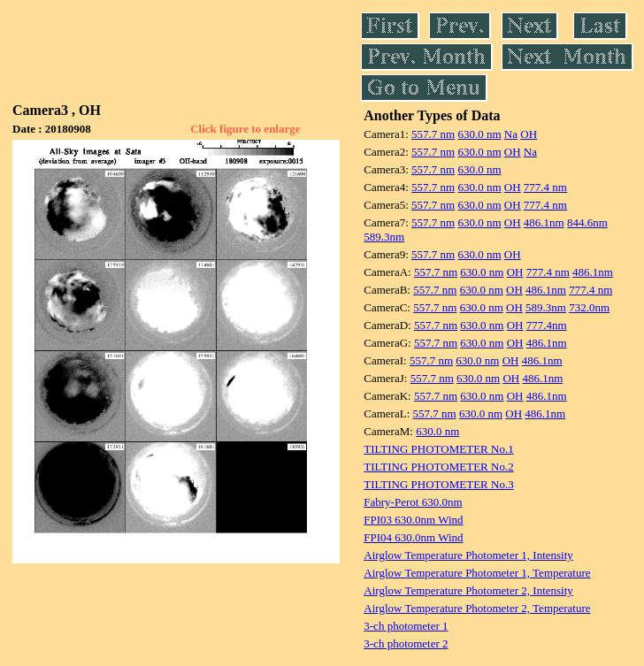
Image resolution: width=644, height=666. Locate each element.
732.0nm (589, 307)
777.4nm (547, 325)
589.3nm (384, 237)
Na (511, 134)
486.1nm (544, 222)
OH (529, 134)
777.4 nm (545, 187)
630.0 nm (479, 134)
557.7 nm (433, 134)
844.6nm (587, 222)
